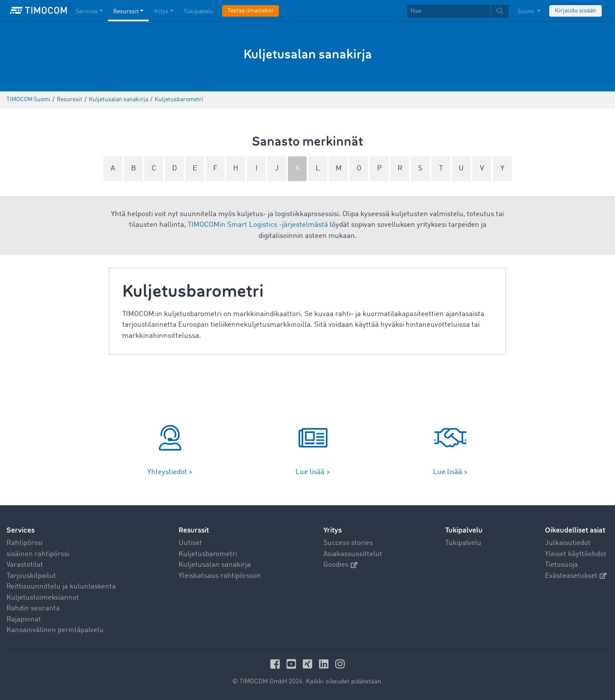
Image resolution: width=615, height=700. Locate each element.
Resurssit (194, 530)
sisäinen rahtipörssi (38, 554)
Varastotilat (25, 565)
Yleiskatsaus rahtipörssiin (220, 576)
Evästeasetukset (576, 576)
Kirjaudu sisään (575, 11)
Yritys (332, 530)
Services (20, 530)
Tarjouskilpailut (31, 576)
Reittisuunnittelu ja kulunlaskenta (61, 587)
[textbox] (458, 11)
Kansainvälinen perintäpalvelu (55, 630)
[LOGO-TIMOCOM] (38, 11)
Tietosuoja (561, 565)
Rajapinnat (24, 619)
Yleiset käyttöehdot (576, 554)
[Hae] (449, 11)
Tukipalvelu (463, 543)
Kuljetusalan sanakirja (215, 565)
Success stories (348, 543)
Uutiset (190, 543)
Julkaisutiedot (568, 543)
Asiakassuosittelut (353, 554)
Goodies (340, 565)
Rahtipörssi (25, 543)
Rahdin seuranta (33, 608)
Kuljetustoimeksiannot (43, 598)
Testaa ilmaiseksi (250, 11)
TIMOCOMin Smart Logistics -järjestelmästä (258, 225)
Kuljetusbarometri (208, 554)
